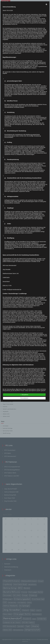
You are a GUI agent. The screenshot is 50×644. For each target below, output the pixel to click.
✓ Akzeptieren (24, 395)
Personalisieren (24, 398)
